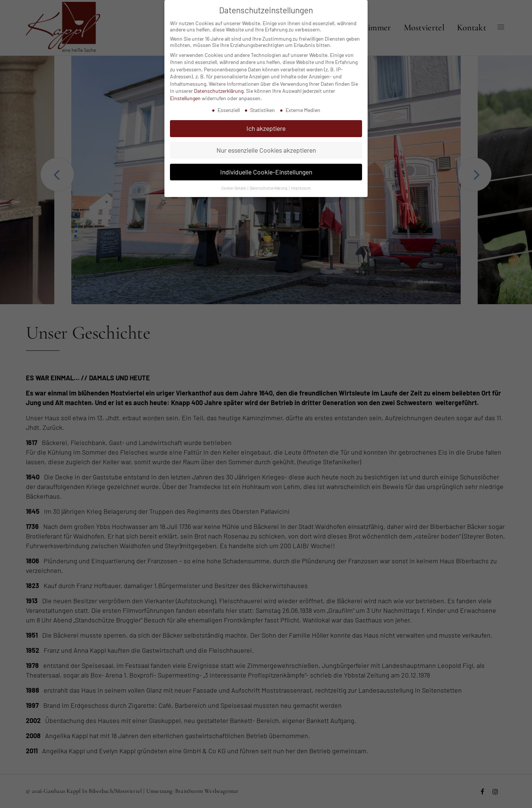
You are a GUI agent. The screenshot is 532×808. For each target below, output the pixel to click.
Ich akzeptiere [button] (266, 122)
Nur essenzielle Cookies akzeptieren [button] (266, 143)
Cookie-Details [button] (234, 181)
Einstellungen (185, 91)
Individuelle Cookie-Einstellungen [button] (266, 165)
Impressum (301, 181)
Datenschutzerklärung (219, 84)
